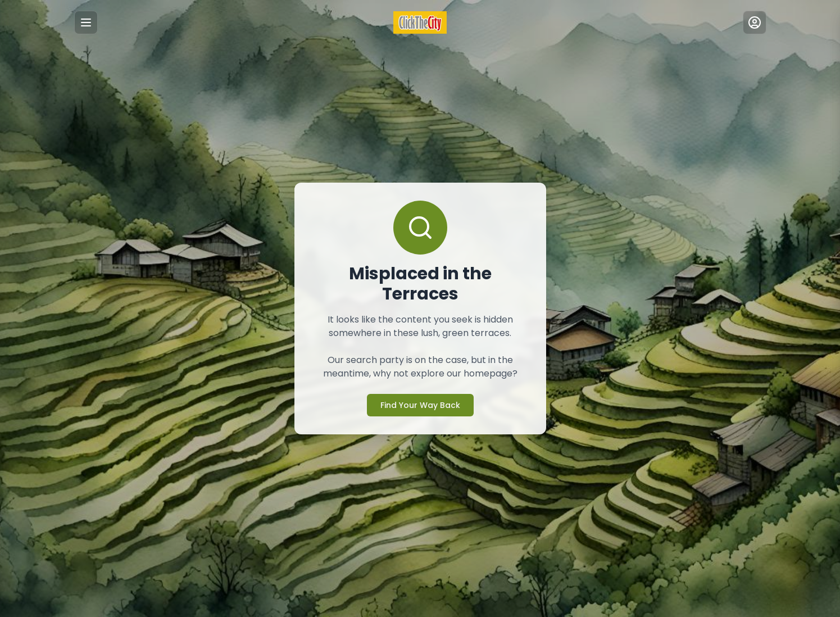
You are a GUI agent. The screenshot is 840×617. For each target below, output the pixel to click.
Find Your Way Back (420, 405)
